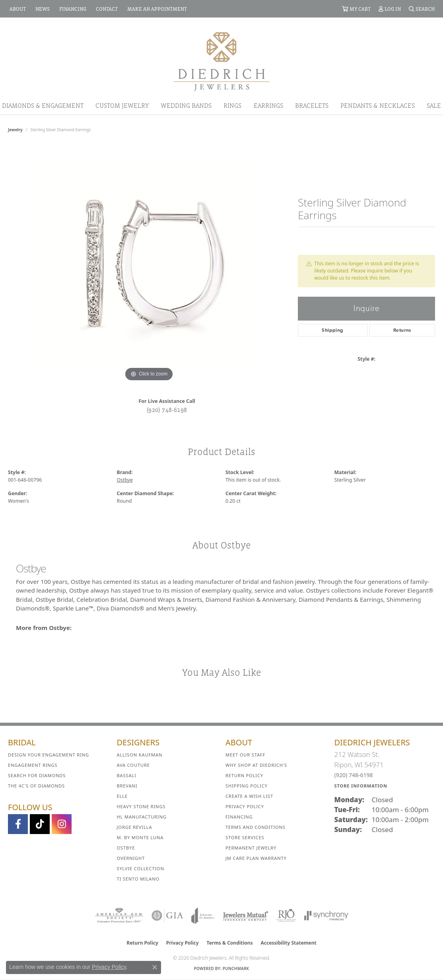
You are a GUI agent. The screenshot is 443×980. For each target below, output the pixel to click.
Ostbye (125, 480)
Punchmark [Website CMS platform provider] (236, 968)
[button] (356, 9)
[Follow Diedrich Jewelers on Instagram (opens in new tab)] (62, 824)
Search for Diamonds (37, 775)
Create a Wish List (249, 796)
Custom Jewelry (122, 105)
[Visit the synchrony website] (326, 916)
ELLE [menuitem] (122, 796)
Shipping (332, 330)
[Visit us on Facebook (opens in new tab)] (18, 824)
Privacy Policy (245, 806)
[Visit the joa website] (203, 916)
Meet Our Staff (245, 755)
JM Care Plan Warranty (256, 858)
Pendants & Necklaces (378, 105)
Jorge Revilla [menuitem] (135, 827)
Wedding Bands (186, 105)
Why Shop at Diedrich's (256, 765)
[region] (149, 264)
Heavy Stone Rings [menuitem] (141, 806)
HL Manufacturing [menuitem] (142, 817)
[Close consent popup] (155, 967)
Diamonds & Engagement (43, 105)
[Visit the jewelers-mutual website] (246, 916)
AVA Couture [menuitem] (133, 765)
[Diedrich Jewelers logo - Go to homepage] (221, 61)
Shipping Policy (247, 786)
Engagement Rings (33, 765)
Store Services (245, 837)
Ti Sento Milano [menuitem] (138, 879)
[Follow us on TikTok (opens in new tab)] (40, 824)
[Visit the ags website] (119, 916)
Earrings (268, 105)
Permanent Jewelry (251, 848)
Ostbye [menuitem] (126, 848)
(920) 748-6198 (167, 410)
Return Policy (244, 775)
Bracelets (312, 105)
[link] (17, 9)
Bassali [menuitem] (127, 775)
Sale (434, 105)
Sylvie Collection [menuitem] (141, 868)
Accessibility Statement (288, 943)
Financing (239, 817)
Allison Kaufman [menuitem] (140, 755)
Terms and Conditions (256, 827)
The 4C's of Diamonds (36, 786)
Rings (232, 105)
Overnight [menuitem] (131, 858)
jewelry (15, 130)
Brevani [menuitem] (127, 786)
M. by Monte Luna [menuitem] (140, 837)
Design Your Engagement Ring (49, 755)
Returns (402, 330)
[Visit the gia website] (167, 916)
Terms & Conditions (230, 943)
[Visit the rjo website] (286, 916)
